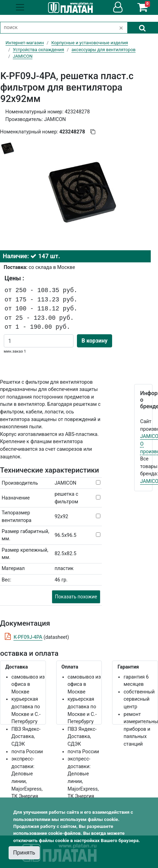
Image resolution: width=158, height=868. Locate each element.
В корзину (94, 341)
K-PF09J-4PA (28, 637)
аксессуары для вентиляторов (103, 50)
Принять (24, 853)
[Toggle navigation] (20, 7)
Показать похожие (76, 597)
